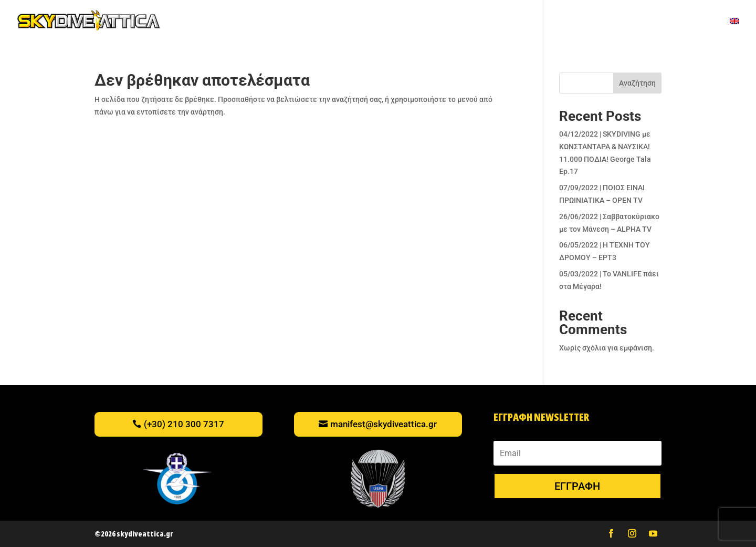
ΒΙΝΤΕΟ (382, 22)
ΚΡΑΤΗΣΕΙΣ (699, 22)
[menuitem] (734, 30)
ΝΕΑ (470, 22)
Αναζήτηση (637, 83)
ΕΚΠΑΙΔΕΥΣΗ (510, 22)
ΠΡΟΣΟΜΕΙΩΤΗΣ (271, 22)
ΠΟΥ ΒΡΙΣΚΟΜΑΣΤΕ (576, 22)
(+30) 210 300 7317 (184, 424)
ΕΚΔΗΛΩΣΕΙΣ (429, 22)
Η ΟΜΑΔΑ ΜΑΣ (644, 22)
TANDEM (217, 22)
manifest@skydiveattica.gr (384, 424)
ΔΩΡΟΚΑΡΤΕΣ (334, 22)
